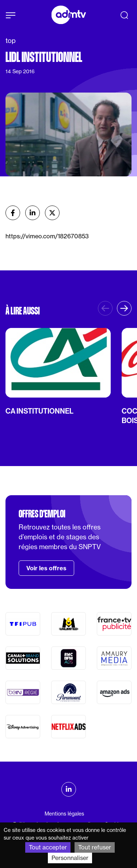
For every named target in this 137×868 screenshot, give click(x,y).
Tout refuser (95, 847)
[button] (124, 308)
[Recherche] (124, 15)
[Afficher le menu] (11, 15)
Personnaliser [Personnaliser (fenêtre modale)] (70, 858)
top (11, 40)
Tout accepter (48, 847)
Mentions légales (64, 814)
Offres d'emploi (42, 514)
